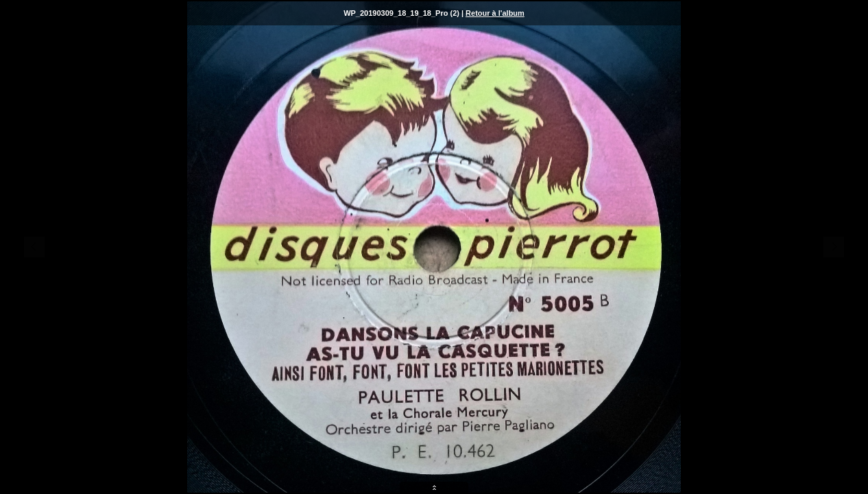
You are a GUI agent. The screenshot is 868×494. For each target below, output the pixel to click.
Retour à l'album (495, 13)
